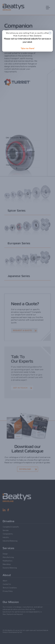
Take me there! (27, 48)
